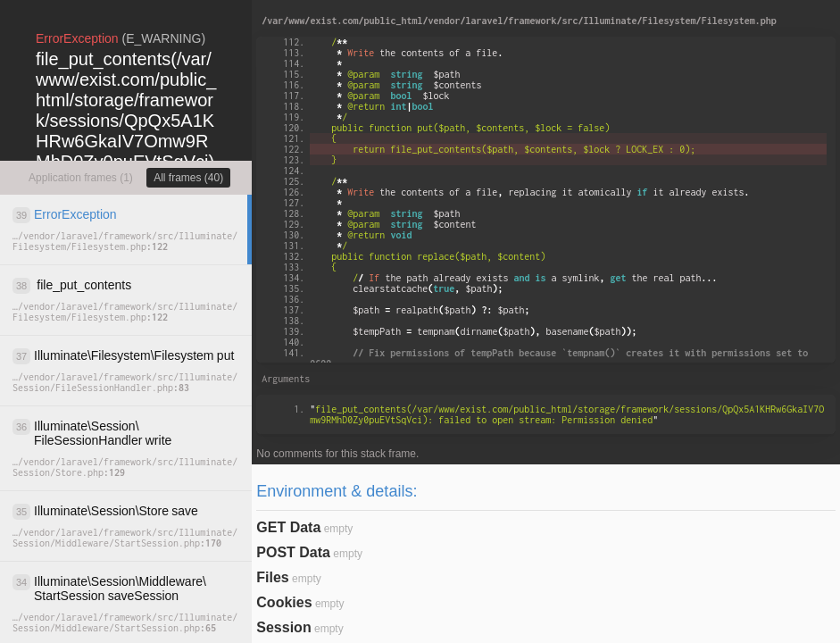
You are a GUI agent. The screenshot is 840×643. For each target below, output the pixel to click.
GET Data (288, 527)
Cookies (284, 602)
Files (272, 577)
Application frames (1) (81, 178)
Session (283, 627)
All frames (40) (188, 178)
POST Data (293, 552)
